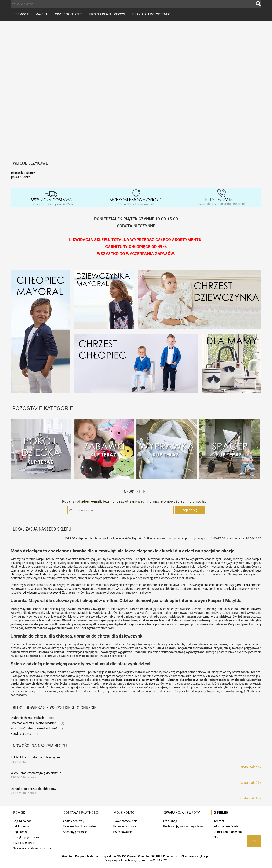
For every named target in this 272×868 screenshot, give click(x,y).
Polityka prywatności (27, 837)
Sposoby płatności (75, 832)
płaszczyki (54, 593)
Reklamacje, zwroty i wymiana (183, 826)
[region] (136, 88)
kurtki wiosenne (29, 593)
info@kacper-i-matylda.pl (192, 856)
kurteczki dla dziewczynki (236, 589)
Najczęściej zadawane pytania (33, 848)
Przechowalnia (123, 832)
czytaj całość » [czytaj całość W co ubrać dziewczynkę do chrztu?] (251, 783)
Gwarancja (170, 821)
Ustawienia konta (125, 826)
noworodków (109, 574)
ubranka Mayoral (250, 609)
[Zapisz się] (190, 510)
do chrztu (222, 585)
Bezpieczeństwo (23, 843)
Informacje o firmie (226, 826)
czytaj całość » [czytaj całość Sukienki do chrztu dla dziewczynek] (251, 767)
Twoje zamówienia (125, 821)
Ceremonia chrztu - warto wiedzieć (33, 723)
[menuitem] (22, 14)
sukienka (210, 585)
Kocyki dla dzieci (21, 734)
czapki (91, 574)
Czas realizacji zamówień (79, 826)
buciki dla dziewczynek (45, 574)
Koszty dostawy (74, 821)
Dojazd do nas (22, 821)
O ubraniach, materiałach (27, 718)
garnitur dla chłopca (248, 585)
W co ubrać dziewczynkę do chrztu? (34, 728)
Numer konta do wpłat (228, 832)
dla (97, 574)
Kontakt (219, 821)
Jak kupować (22, 826)
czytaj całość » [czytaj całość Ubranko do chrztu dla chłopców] (251, 798)
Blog (216, 837)
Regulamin (20, 832)
